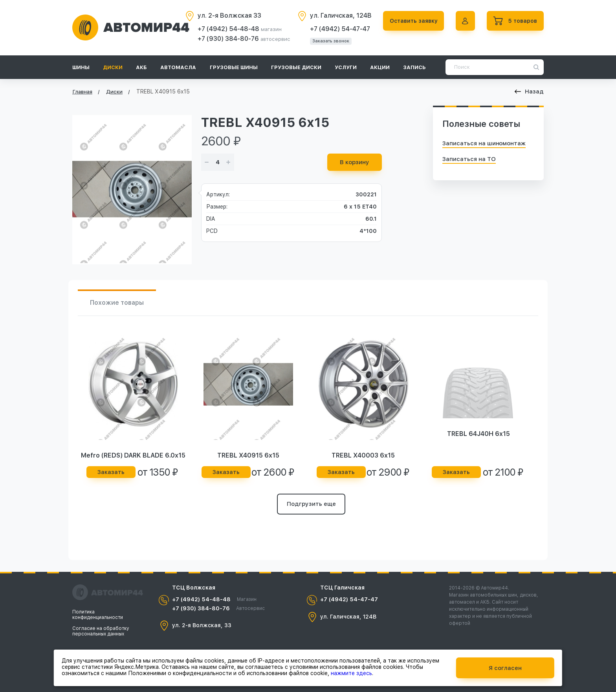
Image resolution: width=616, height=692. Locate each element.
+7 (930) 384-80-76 (227, 39)
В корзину (355, 162)
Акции (380, 67)
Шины (81, 67)
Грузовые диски (296, 67)
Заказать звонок (328, 41)
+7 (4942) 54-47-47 (338, 29)
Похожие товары (118, 303)
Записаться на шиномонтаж (484, 143)
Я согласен (505, 668)
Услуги (346, 67)
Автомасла (178, 67)
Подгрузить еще (311, 505)
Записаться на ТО (469, 159)
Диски (113, 67)
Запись (414, 67)
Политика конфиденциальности (98, 615)
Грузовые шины (234, 67)
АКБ (141, 67)
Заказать (111, 472)
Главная (82, 92)
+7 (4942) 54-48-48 (227, 29)
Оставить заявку (412, 21)
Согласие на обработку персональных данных (101, 631)
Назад (529, 92)
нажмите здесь (351, 673)
